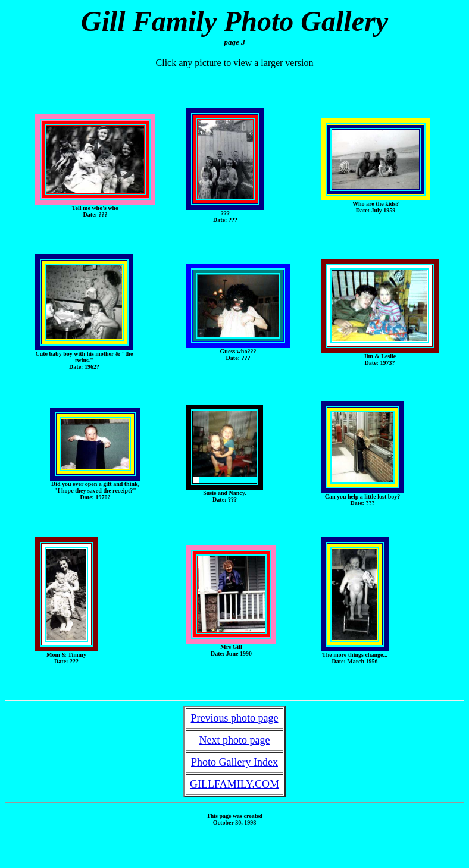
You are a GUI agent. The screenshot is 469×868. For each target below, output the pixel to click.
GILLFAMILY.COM (234, 784)
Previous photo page (235, 718)
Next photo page (235, 740)
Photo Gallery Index (234, 762)
